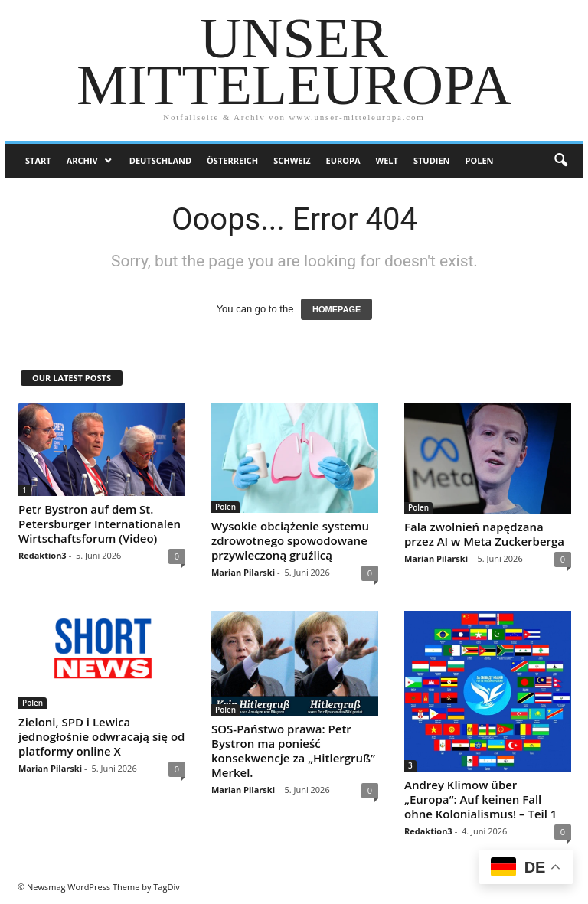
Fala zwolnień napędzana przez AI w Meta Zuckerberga (484, 534)
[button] (560, 161)
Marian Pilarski (243, 572)
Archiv (82, 160)
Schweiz (292, 160)
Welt (387, 160)
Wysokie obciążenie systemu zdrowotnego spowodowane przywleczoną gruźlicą (290, 540)
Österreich (232, 160)
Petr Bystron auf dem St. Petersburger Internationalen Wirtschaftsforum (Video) (100, 524)
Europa (343, 160)
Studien (432, 160)
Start (38, 160)
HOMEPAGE (336, 309)
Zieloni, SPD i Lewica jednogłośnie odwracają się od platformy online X (101, 736)
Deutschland (160, 160)
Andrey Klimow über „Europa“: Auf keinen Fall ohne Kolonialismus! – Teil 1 (480, 799)
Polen (480, 160)
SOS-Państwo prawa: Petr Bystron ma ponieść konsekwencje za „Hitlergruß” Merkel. (293, 751)
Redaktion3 (42, 555)
